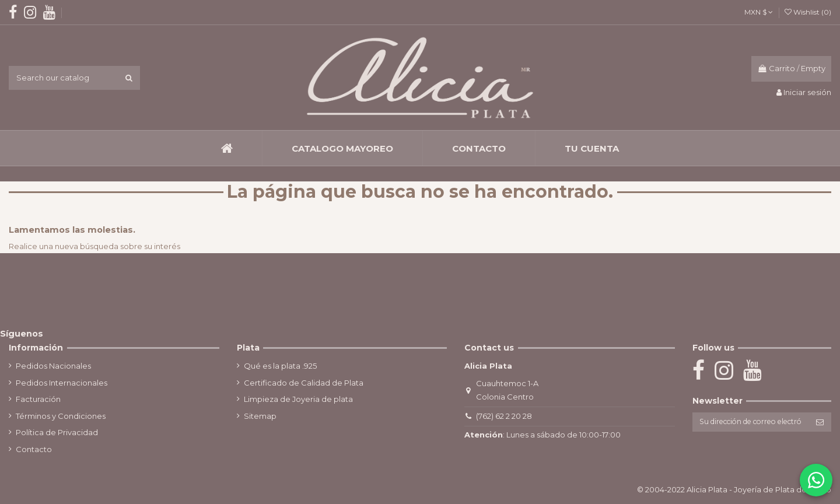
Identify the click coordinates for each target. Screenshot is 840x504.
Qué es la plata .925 (279, 366)
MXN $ (759, 12)
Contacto (34, 449)
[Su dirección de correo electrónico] (748, 423)
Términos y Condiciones (61, 416)
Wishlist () (808, 12)
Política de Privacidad (57, 432)
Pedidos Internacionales (62, 383)
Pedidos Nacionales (53, 366)
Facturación (38, 399)
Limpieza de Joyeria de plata (297, 399)
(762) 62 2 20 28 (502, 416)
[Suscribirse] (820, 423)
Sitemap (258, 416)
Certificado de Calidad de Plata (302, 383)
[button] (342, 148)
